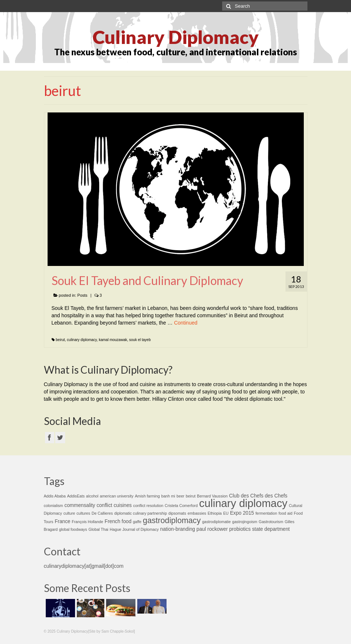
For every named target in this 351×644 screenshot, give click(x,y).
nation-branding (178, 529)
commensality (80, 505)
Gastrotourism (271, 522)
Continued (186, 323)
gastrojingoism (245, 522)
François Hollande (87, 522)
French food (118, 521)
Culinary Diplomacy (176, 37)
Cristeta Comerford (181, 506)
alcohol (92, 496)
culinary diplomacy (82, 340)
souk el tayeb (140, 340)
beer (180, 496)
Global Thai (98, 529)
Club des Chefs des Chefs (258, 496)
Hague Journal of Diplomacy (134, 529)
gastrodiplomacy (172, 520)
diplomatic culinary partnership (141, 513)
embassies (197, 513)
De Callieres (102, 513)
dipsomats (177, 513)
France (62, 521)
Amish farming (147, 496)
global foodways (73, 529)
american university (117, 496)
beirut (60, 340)
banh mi (168, 496)
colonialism (54, 506)
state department (271, 529)
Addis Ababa (55, 496)
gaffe (137, 522)
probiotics (240, 529)
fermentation (266, 513)
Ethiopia (215, 513)
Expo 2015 (242, 513)
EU (226, 513)
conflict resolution (148, 506)
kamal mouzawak (113, 340)
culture (69, 513)
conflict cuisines (114, 505)
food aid (285, 513)
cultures (83, 513)
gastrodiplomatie (216, 522)
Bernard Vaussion (212, 496)
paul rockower (212, 529)
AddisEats (76, 496)
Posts (82, 295)
